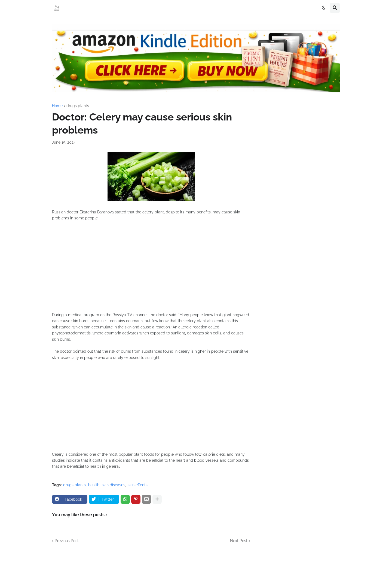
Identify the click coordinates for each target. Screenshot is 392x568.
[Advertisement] (151, 270)
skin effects (138, 485)
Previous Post (67, 541)
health (94, 485)
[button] (324, 8)
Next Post (239, 541)
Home (57, 106)
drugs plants (78, 106)
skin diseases (114, 485)
